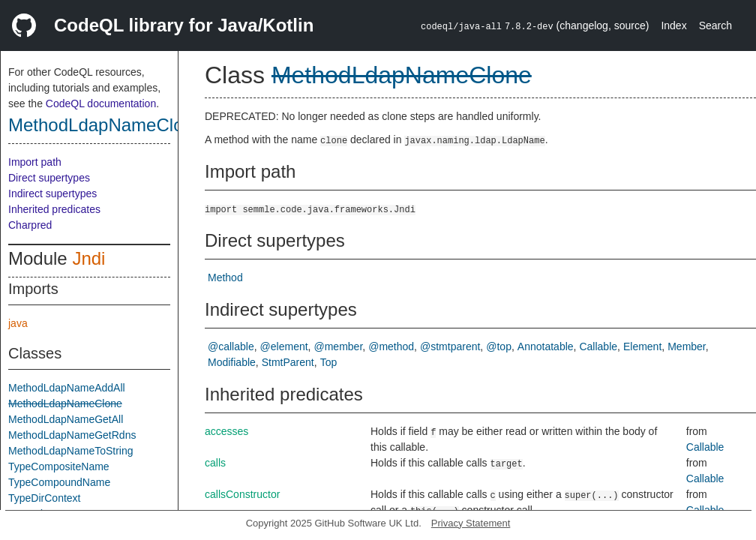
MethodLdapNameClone (106, 125)
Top (329, 362)
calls (215, 463)
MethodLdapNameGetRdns (72, 435)
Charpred (30, 225)
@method (391, 346)
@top (499, 346)
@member (339, 346)
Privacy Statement (471, 523)
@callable (231, 346)
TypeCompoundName (59, 482)
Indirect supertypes (52, 193)
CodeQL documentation (101, 103)
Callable (598, 346)
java (18, 323)
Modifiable (232, 362)
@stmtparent (450, 346)
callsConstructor (242, 494)
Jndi (88, 258)
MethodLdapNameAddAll (67, 388)
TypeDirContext (44, 498)
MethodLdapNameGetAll (66, 419)
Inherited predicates (54, 209)
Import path (35, 162)
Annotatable (546, 346)
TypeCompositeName (59, 466)
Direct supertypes (49, 178)
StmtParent (288, 362)
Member (687, 346)
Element (642, 346)
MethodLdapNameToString (71, 451)
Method (225, 277)
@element (284, 346)
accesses (226, 431)
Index (673, 25)
